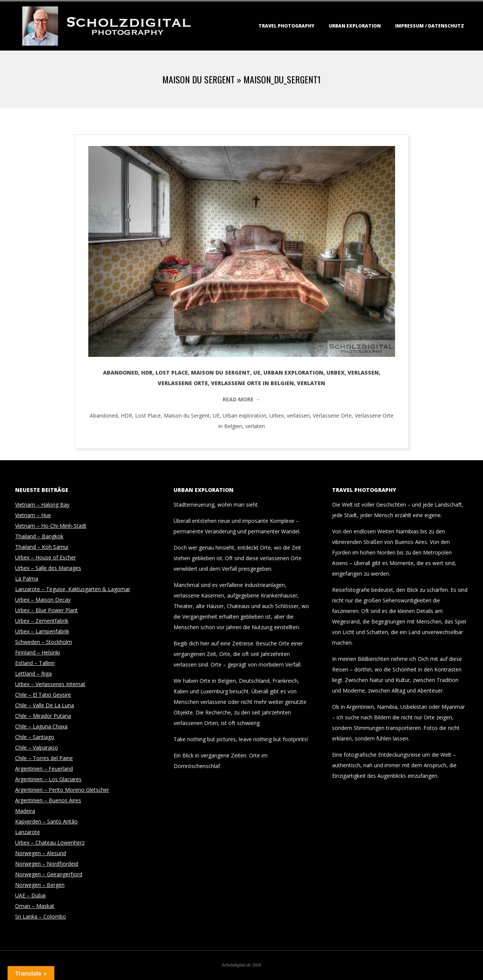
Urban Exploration (355, 26)
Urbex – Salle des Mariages (48, 568)
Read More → (241, 399)
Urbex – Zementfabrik (42, 621)
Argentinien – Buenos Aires (48, 800)
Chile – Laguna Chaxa (41, 726)
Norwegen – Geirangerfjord (49, 874)
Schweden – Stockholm (44, 642)
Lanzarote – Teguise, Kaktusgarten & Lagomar (73, 589)
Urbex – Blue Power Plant (46, 610)
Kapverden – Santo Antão (46, 821)
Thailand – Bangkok (39, 536)
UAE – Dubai (30, 895)
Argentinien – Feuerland (44, 769)
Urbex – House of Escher (45, 557)
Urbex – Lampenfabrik (42, 631)
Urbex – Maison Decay (43, 600)
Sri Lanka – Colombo (41, 916)
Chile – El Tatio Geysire (43, 695)
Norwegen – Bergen (40, 885)
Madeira (25, 811)
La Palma (27, 578)
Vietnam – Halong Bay (42, 505)
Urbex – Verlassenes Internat (50, 684)
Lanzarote (28, 832)
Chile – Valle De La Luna (45, 705)
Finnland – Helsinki (38, 652)
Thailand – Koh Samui (42, 547)
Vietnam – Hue (33, 515)
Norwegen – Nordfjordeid (47, 864)
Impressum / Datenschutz (430, 26)
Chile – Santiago (35, 737)
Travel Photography (286, 26)
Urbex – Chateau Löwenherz (50, 843)
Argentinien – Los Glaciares (48, 779)
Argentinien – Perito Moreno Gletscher (62, 790)
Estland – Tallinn (35, 663)
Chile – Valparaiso (37, 747)
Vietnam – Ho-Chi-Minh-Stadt (51, 526)
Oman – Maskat (35, 906)
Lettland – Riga (33, 674)
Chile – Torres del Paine (44, 758)
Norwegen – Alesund (41, 853)
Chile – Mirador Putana (43, 716)
